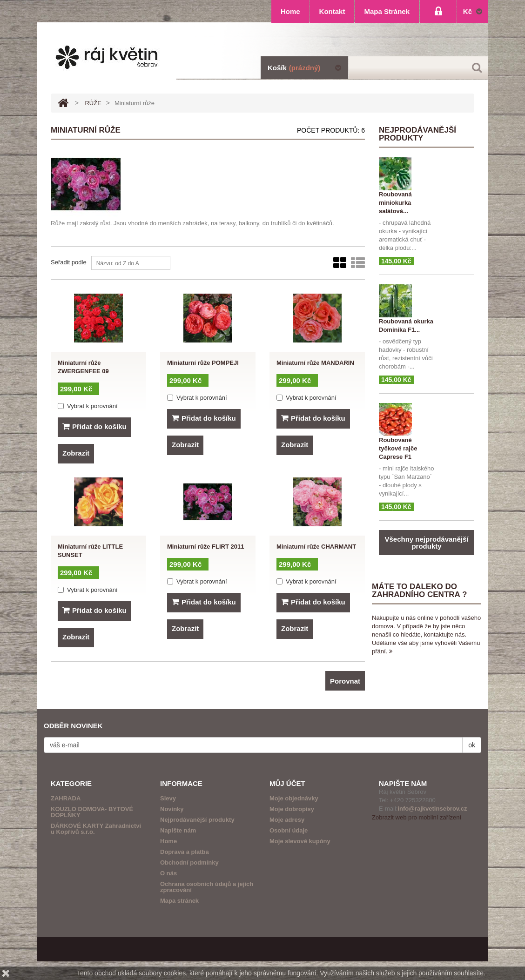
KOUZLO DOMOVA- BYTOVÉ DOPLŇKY (92, 812)
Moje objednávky (294, 798)
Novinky (172, 809)
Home (168, 841)
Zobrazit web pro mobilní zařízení (417, 817)
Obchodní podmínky (189, 863)
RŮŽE (93, 103)
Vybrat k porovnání (92, 406)
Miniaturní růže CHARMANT (316, 547)
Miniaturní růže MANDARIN (315, 363)
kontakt (332, 11)
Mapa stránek (179, 901)
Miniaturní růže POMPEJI (203, 363)
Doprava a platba (185, 852)
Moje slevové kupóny (300, 841)
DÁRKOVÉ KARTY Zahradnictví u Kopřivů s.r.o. (96, 829)
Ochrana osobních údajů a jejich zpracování (207, 887)
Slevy (168, 798)
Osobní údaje (289, 830)
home (290, 11)
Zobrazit (76, 453)
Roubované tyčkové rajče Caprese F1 (398, 448)
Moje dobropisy (292, 809)
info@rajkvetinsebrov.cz (432, 809)
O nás (168, 873)
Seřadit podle (69, 262)
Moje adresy (287, 820)
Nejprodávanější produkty (197, 820)
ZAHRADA (66, 798)
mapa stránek (387, 11)
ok (472, 745)
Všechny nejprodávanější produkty (426, 543)
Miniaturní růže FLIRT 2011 (205, 547)
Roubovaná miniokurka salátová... (395, 203)
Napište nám (178, 830)
